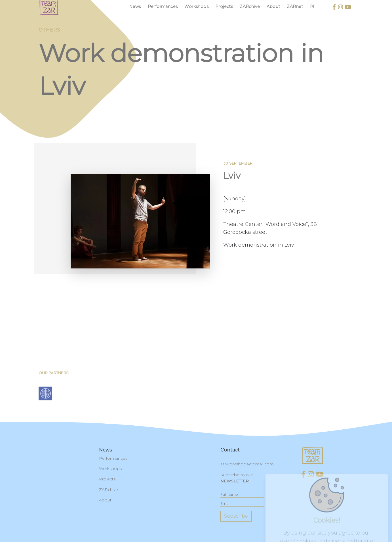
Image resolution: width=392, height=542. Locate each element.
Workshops (196, 7)
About (273, 7)
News (135, 7)
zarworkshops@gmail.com (247, 464)
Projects (224, 7)
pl (312, 7)
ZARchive (250, 7)
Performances (163, 7)
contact (230, 450)
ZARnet (295, 7)
